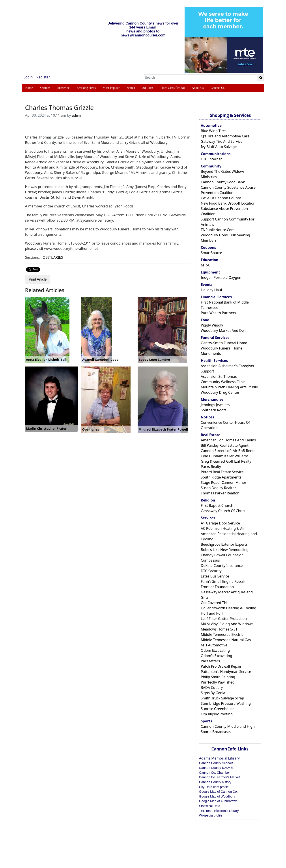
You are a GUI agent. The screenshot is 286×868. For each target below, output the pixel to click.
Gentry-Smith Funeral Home (224, 343)
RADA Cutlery (212, 688)
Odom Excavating (215, 650)
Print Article (38, 279)
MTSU (206, 265)
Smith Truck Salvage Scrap (222, 698)
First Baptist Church (217, 505)
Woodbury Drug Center (220, 392)
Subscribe (63, 88)
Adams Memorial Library (219, 758)
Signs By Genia (213, 693)
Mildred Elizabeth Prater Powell (163, 429)
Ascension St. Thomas (219, 376)
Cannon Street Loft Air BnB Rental (229, 451)
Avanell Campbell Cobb (100, 360)
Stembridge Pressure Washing (226, 703)
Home (29, 88)
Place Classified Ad (173, 88)
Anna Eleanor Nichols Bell (46, 360)
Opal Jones (91, 429)
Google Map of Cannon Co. (218, 792)
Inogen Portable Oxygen (221, 277)
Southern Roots (214, 410)
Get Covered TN (214, 603)
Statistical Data (210, 806)
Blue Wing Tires (214, 131)
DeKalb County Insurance (222, 566)
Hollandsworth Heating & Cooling (229, 608)
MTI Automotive (214, 645)
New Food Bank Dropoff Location (228, 203)
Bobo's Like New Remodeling (225, 550)
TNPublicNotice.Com (218, 230)
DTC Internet (211, 159)
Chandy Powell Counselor (222, 555)
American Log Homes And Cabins (228, 440)
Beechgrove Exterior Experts (224, 544)
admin (77, 115)
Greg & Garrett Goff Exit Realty (226, 461)
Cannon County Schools (216, 763)
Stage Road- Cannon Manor (224, 482)
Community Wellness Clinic (223, 382)
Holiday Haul (211, 290)
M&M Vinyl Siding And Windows (227, 624)
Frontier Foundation (217, 587)
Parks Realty (211, 467)
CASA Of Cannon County (221, 198)
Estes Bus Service (215, 576)
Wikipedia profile (211, 815)
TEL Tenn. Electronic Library (219, 811)
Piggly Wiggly (212, 325)
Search (131, 88)
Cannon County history (215, 782)
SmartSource (211, 253)
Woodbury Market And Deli (223, 330)
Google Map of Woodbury (217, 796)
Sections (45, 88)
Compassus (210, 560)
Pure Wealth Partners (219, 313)
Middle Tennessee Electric (222, 634)
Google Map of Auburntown (218, 801)
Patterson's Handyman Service (226, 672)
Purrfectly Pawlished (218, 682)
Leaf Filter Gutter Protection (224, 619)
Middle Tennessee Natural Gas (226, 640)
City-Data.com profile (214, 787)
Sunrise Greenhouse (218, 709)
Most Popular (111, 88)
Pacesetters (210, 661)
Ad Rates (148, 88)
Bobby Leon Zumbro (154, 360)
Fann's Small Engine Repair (223, 581)
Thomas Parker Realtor (220, 493)
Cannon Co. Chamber (215, 773)
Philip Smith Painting (218, 677)
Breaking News (86, 88)
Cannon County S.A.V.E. (216, 768)
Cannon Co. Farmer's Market (220, 777)
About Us (198, 88)
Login (28, 77)
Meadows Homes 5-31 (219, 629)
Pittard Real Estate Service (222, 472)
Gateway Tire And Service (222, 141)
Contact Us (218, 88)
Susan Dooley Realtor (219, 488)
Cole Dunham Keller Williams (225, 456)
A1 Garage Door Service (221, 523)
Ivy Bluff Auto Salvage (219, 147)
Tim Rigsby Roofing (217, 714)
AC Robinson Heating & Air (223, 528)
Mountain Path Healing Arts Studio (230, 387)
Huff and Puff (212, 613)
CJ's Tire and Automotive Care (225, 136)
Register (43, 77)
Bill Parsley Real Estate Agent (225, 445)
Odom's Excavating (217, 656)
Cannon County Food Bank (223, 182)
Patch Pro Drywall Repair (221, 666)
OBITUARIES (53, 257)
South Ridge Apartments (221, 477)
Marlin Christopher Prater (46, 428)
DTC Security (211, 571)
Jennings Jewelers (215, 405)
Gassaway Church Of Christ (223, 511)
